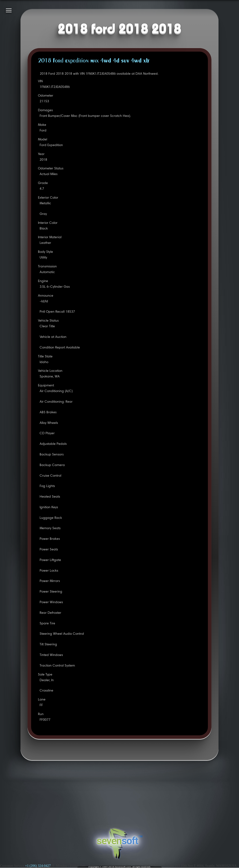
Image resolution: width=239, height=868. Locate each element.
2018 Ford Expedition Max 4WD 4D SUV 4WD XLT (94, 61)
